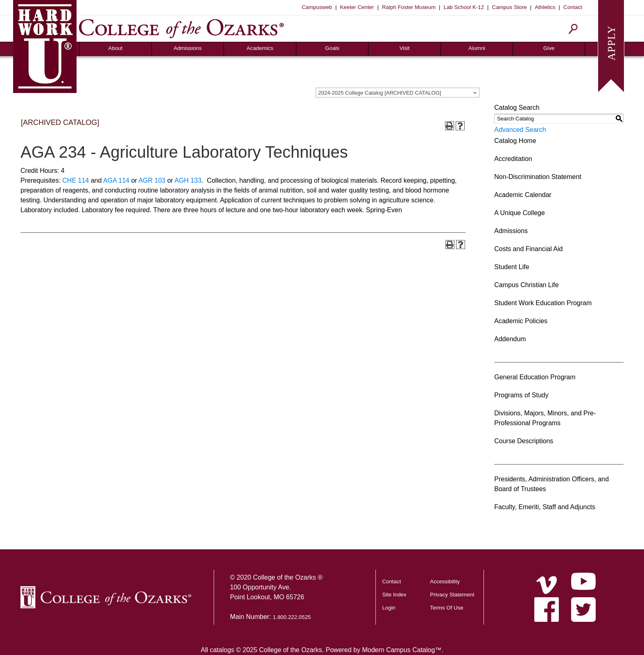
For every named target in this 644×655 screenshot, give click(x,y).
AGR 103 (152, 180)
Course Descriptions (524, 441)
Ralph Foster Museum (409, 7)
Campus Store (510, 7)
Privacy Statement (452, 595)
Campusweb (317, 7)
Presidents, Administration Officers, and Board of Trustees (551, 484)
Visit (405, 48)
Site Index (394, 595)
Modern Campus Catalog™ (402, 650)
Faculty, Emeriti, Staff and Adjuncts (545, 507)
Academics (260, 48)
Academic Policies (521, 321)
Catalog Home (515, 141)
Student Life (512, 267)
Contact (573, 7)
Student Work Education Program (543, 303)
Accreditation (513, 159)
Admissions (188, 48)
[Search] (573, 29)
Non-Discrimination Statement (538, 177)
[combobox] (398, 93)
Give (549, 48)
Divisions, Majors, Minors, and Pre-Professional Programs (545, 418)
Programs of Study (521, 395)
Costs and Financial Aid (528, 249)
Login (389, 608)
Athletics (545, 7)
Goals (332, 48)
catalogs (222, 650)
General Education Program (535, 377)
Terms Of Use (446, 608)
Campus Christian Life (526, 285)
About (115, 48)
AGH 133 (188, 180)
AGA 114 (116, 180)
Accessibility (445, 581)
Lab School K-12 (464, 7)
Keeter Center (357, 7)
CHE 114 (76, 180)
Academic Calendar (523, 195)
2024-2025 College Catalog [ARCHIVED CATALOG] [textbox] (380, 93)
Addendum (510, 339)
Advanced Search (520, 130)
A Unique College (520, 213)
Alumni (477, 48)
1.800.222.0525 (292, 617)
